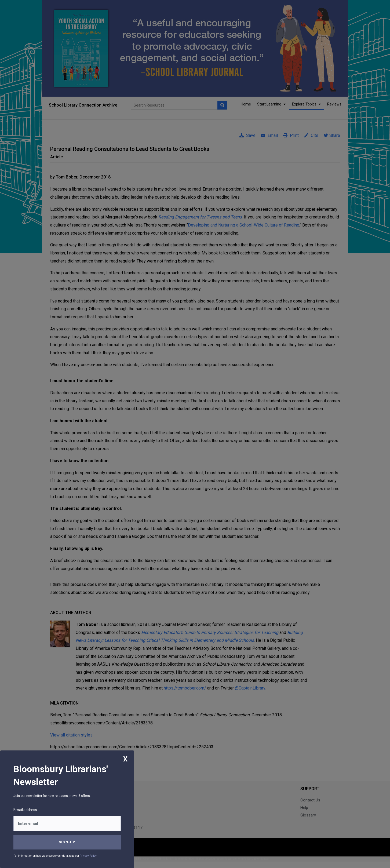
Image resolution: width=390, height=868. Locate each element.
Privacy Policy (88, 856)
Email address (25, 810)
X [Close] (125, 759)
